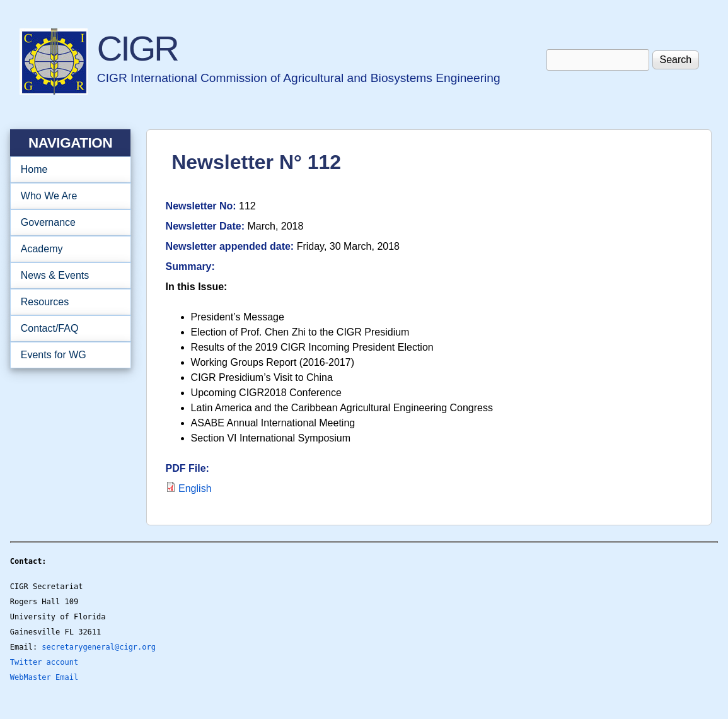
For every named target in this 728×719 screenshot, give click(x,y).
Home (34, 169)
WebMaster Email (44, 677)
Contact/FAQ (66, 329)
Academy (66, 249)
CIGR (137, 48)
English (195, 488)
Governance (66, 223)
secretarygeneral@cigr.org (99, 647)
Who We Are (66, 196)
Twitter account (44, 662)
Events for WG (54, 355)
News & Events (66, 276)
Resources (66, 302)
